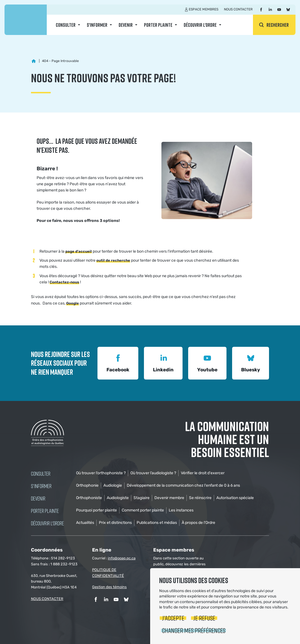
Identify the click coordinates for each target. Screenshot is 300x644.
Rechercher (278, 25)
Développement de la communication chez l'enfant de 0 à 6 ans (183, 485)
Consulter (66, 25)
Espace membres (204, 9)
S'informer (97, 25)
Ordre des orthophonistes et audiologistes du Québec (26, 20)
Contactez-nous (64, 282)
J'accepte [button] (173, 618)
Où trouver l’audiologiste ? (153, 473)
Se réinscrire (200, 498)
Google (73, 303)
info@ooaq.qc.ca (122, 558)
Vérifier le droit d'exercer (203, 473)
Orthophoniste (89, 498)
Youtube (207, 362)
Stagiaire (142, 498)
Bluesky (251, 362)
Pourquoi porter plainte (96, 510)
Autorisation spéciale (235, 498)
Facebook (118, 362)
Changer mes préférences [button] (194, 630)
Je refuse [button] (204, 618)
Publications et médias (157, 523)
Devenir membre (169, 498)
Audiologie (113, 485)
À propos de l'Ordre (198, 523)
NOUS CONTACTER (47, 599)
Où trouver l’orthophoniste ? (101, 473)
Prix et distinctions (115, 523)
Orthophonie (87, 485)
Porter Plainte (158, 25)
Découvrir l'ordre (200, 25)
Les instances (181, 510)
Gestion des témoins (109, 587)
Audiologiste (118, 498)
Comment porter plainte (143, 510)
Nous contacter (238, 9)
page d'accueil (79, 251)
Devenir (126, 25)
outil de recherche (113, 260)
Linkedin (163, 362)
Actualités (85, 523)
